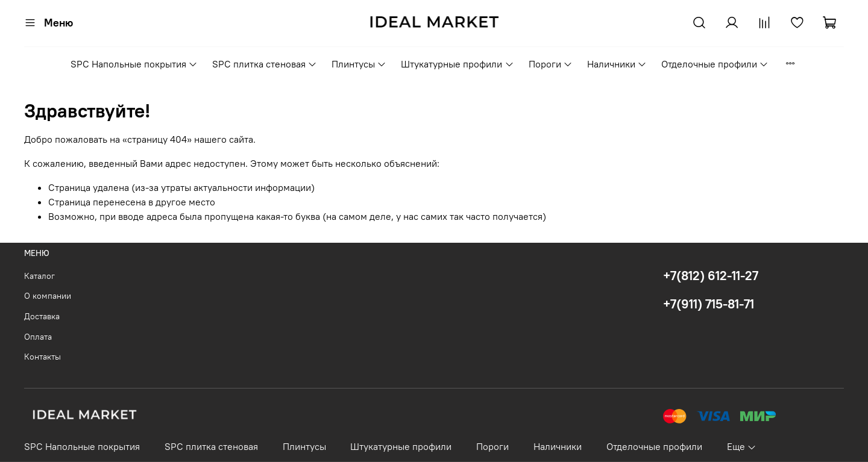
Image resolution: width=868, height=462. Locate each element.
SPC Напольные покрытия (134, 64)
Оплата (38, 337)
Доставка (42, 316)
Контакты (42, 357)
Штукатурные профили (457, 64)
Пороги (551, 64)
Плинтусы (359, 64)
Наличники (617, 64)
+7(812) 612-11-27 (711, 276)
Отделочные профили (715, 64)
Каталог (39, 276)
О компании (48, 296)
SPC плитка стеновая (265, 64)
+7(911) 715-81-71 (709, 304)
